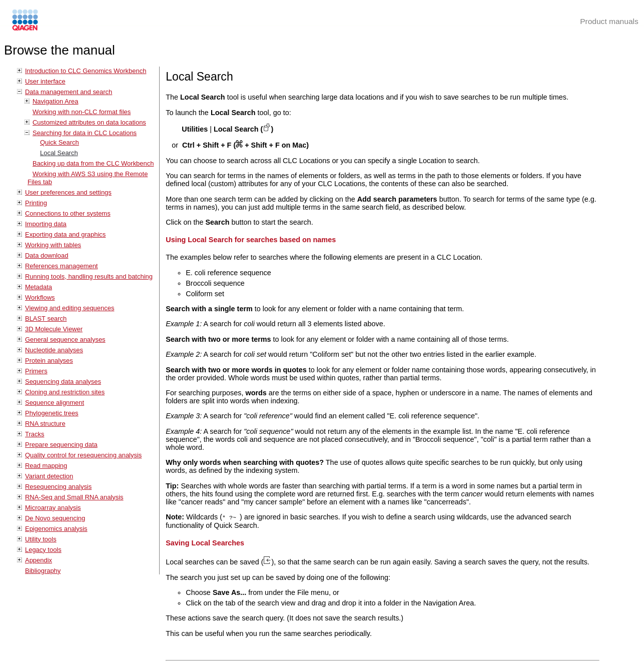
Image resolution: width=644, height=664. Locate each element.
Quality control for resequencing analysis (83, 455)
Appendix (39, 560)
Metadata (39, 287)
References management (61, 266)
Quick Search (60, 142)
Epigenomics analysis (56, 529)
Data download (47, 255)
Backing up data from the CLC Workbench (93, 163)
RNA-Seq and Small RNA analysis (74, 497)
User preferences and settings (68, 192)
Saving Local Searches (205, 542)
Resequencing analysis (58, 487)
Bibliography (43, 571)
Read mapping (46, 466)
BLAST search (46, 318)
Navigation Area (55, 101)
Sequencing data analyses (63, 382)
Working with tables (53, 245)
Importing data (46, 224)
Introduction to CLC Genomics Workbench (86, 71)
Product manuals (609, 21)
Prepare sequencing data (61, 445)
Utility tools (41, 539)
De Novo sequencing (55, 518)
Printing (36, 203)
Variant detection (49, 476)
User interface (45, 81)
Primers (36, 371)
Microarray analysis (53, 508)
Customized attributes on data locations (89, 122)
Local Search (59, 153)
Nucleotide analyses (54, 350)
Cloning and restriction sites (65, 392)
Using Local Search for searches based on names (251, 240)
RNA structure (45, 424)
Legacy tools (43, 550)
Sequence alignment (55, 403)
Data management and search (69, 92)
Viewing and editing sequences (70, 308)
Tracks (35, 434)
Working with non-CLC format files (82, 112)
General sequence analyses (65, 340)
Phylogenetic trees (52, 413)
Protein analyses (49, 361)
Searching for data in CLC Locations (85, 133)
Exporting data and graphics (65, 234)
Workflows (40, 297)
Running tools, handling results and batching (89, 276)
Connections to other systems (68, 213)
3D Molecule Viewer (54, 329)
